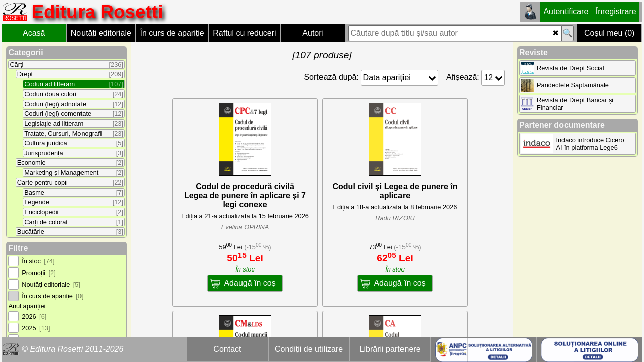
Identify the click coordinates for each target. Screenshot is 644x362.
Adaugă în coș (250, 283)
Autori (313, 33)
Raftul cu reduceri (244, 33)
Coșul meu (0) (609, 33)
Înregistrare (616, 11)
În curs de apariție (172, 33)
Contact (227, 349)
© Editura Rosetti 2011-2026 (72, 349)
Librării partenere (390, 349)
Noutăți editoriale (101, 33)
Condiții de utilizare (309, 349)
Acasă (34, 33)
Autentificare (566, 11)
